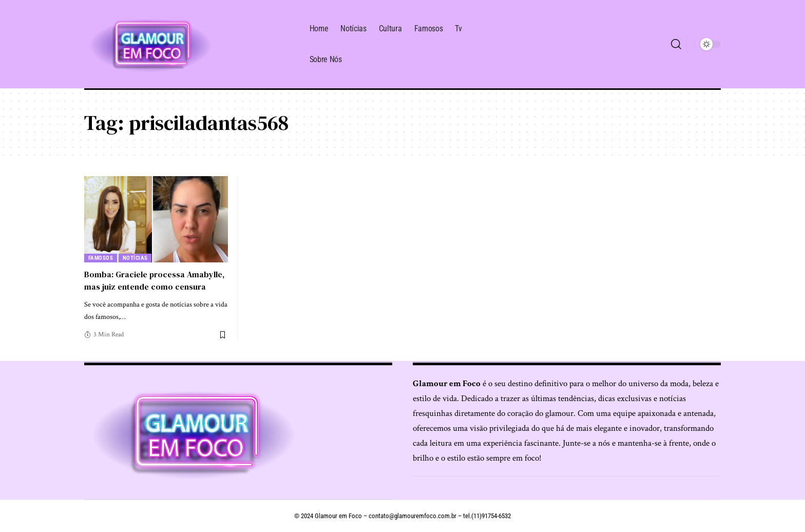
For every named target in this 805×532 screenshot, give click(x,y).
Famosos (101, 258)
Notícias (135, 258)
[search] (676, 44)
